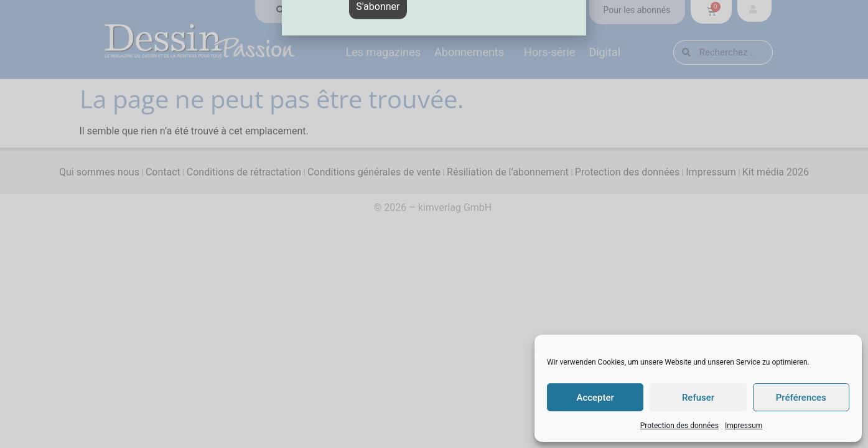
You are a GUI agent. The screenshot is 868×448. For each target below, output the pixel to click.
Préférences (801, 398)
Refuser (698, 398)
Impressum (744, 426)
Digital (608, 52)
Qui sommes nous (99, 172)
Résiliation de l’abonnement (508, 172)
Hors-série (549, 52)
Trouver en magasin (326, 10)
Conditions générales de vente (374, 172)
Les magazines (384, 52)
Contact (163, 172)
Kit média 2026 (776, 172)
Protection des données (679, 426)
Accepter (595, 398)
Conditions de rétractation (244, 172)
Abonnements (472, 52)
